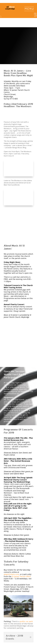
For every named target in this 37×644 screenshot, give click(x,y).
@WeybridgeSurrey (24, 641)
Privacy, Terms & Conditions (17, 631)
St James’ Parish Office (21, 543)
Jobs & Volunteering (13, 629)
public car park (26, 588)
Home (12, 626)
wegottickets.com (11, 541)
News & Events (21, 626)
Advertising (25, 629)
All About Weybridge (27, 639)
